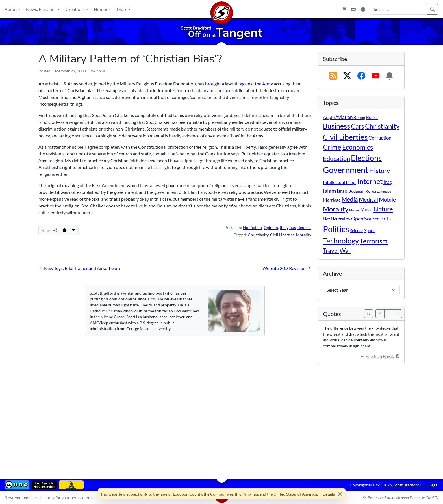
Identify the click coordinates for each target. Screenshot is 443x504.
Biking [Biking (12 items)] (359, 117)
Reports (304, 227)
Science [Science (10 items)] (357, 231)
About (11, 9)
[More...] (73, 230)
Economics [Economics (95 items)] (358, 147)
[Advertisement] (208, 417)
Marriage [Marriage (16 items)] (332, 200)
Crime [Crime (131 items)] (332, 147)
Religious (288, 227)
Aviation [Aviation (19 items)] (344, 117)
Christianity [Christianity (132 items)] (382, 126)
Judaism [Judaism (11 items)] (357, 191)
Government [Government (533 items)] (346, 170)
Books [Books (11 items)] (372, 117)
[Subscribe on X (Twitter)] (347, 76)
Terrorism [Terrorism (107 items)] (374, 241)
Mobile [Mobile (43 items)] (387, 199)
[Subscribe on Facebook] (361, 76)
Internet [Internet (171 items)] (370, 181)
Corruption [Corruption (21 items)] (380, 138)
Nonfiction (252, 227)
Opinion (271, 227)
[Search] (433, 9)
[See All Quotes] (369, 314)
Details (329, 494)
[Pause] (389, 314)
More (122, 9)
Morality (304, 235)
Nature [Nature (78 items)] (383, 209)
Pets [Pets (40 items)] (386, 218)
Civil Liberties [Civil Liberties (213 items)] (345, 137)
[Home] (221, 9)
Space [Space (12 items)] (370, 230)
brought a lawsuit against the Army (239, 84)
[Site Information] (363, 9)
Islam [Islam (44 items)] (329, 191)
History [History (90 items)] (380, 171)
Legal (434, 485)
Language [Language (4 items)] (384, 192)
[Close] (340, 494)
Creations (75, 9)
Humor (101, 9)
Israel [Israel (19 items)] (343, 191)
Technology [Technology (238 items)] (341, 241)
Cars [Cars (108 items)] (358, 126)
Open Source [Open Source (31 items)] (365, 219)
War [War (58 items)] (345, 250)
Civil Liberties (282, 235)
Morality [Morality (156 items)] (336, 209)
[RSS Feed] (333, 76)
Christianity (258, 235)
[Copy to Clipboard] (64, 230)
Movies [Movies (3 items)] (354, 210)
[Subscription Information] (390, 76)
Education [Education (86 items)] (336, 158)
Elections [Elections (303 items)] (366, 158)
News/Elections (41, 9)
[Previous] (380, 314)
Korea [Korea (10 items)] (371, 191)
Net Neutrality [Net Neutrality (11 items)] (337, 219)
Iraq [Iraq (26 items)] (388, 182)
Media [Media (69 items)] (350, 199)
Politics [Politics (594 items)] (336, 229)
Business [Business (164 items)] (336, 126)
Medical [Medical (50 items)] (368, 199)
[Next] (398, 314)
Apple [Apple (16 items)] (329, 117)
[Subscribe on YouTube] (375, 76)
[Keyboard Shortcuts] (353, 9)
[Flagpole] (344, 9)
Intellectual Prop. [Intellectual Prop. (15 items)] (340, 182)
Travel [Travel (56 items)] (331, 250)
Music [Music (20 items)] (366, 210)
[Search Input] (399, 9)
